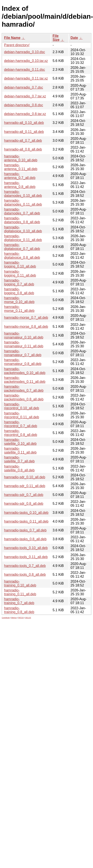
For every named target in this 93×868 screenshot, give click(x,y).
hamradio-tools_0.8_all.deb (25, 575)
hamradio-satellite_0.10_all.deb (20, 442)
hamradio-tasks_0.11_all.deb (26, 521)
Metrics (14, 618)
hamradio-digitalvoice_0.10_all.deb (23, 229)
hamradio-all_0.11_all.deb (24, 132)
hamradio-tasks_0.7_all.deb (25, 530)
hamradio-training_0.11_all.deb (20, 592)
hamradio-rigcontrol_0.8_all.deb (21, 433)
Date (74, 38)
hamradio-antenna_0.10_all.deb (21, 158)
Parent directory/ (17, 45)
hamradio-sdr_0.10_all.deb (25, 477)
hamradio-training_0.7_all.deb (19, 601)
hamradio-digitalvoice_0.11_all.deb (23, 238)
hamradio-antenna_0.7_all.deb (20, 176)
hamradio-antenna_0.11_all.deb (21, 167)
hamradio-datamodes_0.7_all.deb (22, 211)
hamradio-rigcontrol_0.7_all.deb (21, 424)
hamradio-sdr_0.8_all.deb (24, 504)
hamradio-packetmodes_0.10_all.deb (25, 371)
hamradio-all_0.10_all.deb (24, 123)
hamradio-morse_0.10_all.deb (19, 300)
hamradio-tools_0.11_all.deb (26, 557)
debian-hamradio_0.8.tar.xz (25, 114)
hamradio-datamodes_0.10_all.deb (23, 194)
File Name (12, 38)
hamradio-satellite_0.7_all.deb (19, 459)
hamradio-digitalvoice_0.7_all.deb (22, 247)
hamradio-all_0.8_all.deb (23, 149)
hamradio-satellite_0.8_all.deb (19, 468)
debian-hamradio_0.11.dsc (24, 70)
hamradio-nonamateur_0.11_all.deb (24, 344)
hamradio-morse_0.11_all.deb (19, 309)
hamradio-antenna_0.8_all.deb (20, 185)
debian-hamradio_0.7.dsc (24, 87)
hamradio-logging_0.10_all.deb (20, 264)
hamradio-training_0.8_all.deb (19, 610)
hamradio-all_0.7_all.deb (23, 141)
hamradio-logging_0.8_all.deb (19, 291)
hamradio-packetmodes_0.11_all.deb (25, 380)
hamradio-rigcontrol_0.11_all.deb (22, 415)
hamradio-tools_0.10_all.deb (26, 548)
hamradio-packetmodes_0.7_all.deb (24, 389)
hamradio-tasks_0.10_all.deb (26, 513)
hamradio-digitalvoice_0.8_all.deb (22, 256)
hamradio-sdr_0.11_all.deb (25, 486)
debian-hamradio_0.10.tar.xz (26, 61)
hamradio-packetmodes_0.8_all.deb (24, 397)
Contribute (6, 618)
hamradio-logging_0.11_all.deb (20, 273)
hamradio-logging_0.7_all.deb (19, 282)
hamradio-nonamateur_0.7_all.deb (23, 353)
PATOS (21, 618)
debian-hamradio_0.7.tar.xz (25, 96)
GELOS (28, 618)
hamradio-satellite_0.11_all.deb (20, 450)
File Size (56, 38)
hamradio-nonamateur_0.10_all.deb (24, 335)
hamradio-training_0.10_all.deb (20, 583)
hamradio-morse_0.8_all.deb (26, 327)
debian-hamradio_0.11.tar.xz (26, 78)
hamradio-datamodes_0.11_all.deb (23, 202)
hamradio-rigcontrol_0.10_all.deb (22, 406)
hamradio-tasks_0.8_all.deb (25, 539)
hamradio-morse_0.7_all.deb (26, 318)
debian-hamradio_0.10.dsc (24, 52)
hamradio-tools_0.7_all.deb (25, 566)
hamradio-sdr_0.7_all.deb (24, 495)
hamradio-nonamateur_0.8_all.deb (23, 362)
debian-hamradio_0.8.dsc (24, 105)
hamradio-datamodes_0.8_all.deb (22, 220)
